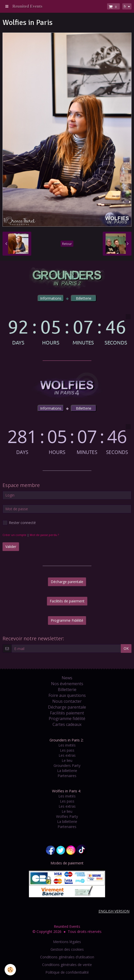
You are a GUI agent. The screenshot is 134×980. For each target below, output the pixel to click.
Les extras (67, 755)
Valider (11, 547)
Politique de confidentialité (67, 972)
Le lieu (67, 760)
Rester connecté (19, 523)
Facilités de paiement (67, 601)
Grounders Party (67, 765)
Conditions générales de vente (67, 965)
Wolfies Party (67, 816)
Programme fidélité (67, 719)
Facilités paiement (67, 713)
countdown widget (67, 330)
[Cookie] (10, 970)
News (67, 678)
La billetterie (67, 771)
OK (126, 648)
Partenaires (67, 776)
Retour (67, 244)
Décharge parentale (67, 582)
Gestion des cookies (67, 949)
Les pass (67, 750)
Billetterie (67, 689)
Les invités (67, 745)
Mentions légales (67, 942)
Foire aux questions (67, 695)
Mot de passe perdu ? (44, 535)
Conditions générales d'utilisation (67, 957)
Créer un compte (14, 535)
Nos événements (67, 684)
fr (125, 6)
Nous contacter (67, 701)
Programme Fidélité (67, 620)
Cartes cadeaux (67, 724)
